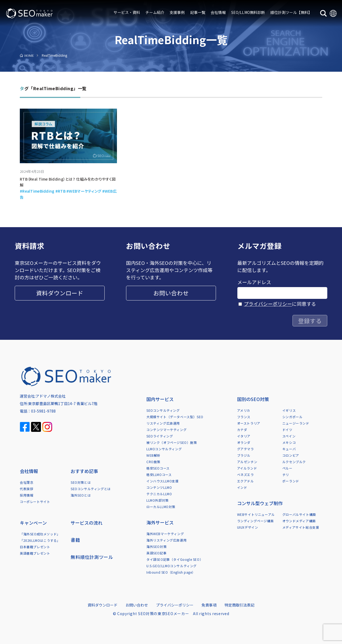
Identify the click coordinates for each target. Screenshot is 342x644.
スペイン (289, 436)
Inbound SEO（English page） (171, 572)
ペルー (287, 468)
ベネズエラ (246, 475)
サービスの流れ (87, 523)
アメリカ (244, 410)
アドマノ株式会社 (51, 396)
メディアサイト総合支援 (301, 527)
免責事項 (209, 605)
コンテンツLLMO (159, 487)
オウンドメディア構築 (299, 521)
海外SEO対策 (156, 546)
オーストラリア (249, 423)
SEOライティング (160, 436)
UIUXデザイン (248, 527)
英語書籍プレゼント (35, 553)
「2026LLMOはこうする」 (40, 540)
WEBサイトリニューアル (256, 514)
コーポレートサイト (35, 502)
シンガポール (292, 417)
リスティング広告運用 (163, 423)
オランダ (244, 442)
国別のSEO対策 (253, 399)
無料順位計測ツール (92, 557)
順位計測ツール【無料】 (291, 12)
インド (242, 487)
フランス (244, 417)
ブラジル (244, 455)
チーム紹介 (155, 12)
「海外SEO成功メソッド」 (40, 534)
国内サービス (160, 399)
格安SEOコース (158, 468)
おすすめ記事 (84, 471)
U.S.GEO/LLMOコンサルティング (172, 566)
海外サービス (160, 522)
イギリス (289, 410)
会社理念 (26, 482)
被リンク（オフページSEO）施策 (172, 442)
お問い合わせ (171, 293)
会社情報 (218, 12)
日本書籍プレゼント (35, 547)
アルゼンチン (247, 462)
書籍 (75, 540)
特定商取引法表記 (240, 605)
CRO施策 (153, 462)
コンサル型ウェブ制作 (260, 503)
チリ (286, 475)
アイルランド (247, 468)
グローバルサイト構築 (299, 514)
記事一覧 (198, 12)
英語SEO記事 (156, 553)
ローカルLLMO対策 (161, 507)
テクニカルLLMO (159, 494)
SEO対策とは (81, 482)
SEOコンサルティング (163, 410)
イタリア (244, 436)
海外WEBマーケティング (165, 534)
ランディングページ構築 (256, 521)
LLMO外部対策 (157, 500)
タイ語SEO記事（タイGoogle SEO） (175, 559)
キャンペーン (33, 523)
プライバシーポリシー (268, 304)
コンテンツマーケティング (166, 430)
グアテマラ (246, 449)
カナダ (242, 430)
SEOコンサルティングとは (91, 489)
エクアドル (246, 481)
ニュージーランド (296, 423)
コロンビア (291, 455)
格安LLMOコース (159, 475)
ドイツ (287, 430)
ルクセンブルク (294, 462)
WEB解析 (153, 455)
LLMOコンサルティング (164, 449)
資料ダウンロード (60, 293)
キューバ (289, 449)
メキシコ (289, 442)
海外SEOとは (81, 495)
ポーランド (291, 481)
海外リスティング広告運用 (166, 540)
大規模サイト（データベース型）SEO (175, 417)
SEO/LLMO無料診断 (248, 12)
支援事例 (177, 12)
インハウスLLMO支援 (163, 481)
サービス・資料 (127, 12)
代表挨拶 (26, 489)
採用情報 (26, 495)
